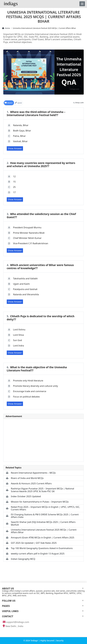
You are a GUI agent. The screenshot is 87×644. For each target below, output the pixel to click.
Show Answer (15, 148)
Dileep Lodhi (79, 103)
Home (6, 28)
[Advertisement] (44, 440)
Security (60, 641)
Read (8, 103)
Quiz (18, 103)
